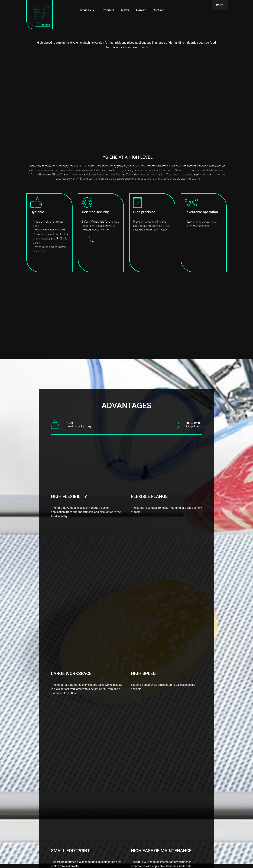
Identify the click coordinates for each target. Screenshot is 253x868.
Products (108, 10)
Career (141, 10)
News (125, 10)
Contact (158, 10)
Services (87, 10)
